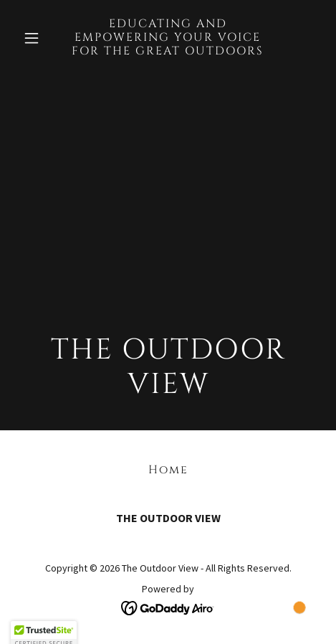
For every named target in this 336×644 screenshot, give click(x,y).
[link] (168, 50)
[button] (40, 38)
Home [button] (168, 470)
